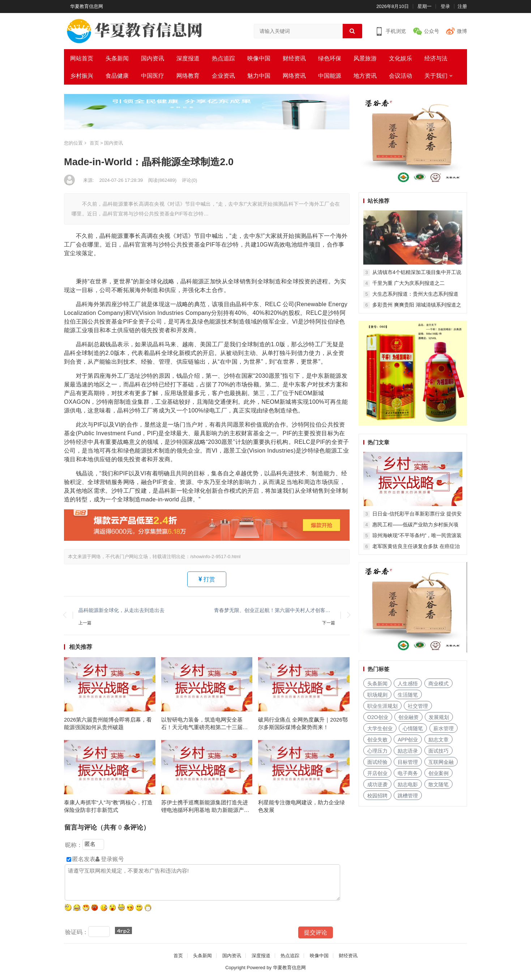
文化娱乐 (401, 58)
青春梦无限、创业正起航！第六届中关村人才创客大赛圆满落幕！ (275, 610)
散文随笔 (438, 784)
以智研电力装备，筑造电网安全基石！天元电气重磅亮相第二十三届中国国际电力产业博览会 (205, 724)
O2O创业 (378, 717)
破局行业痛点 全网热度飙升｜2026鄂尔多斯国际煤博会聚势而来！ (303, 723)
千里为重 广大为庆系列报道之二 (408, 283)
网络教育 (188, 76)
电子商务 (408, 773)
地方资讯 (365, 76)
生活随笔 (408, 695)
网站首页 (82, 58)
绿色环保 (330, 58)
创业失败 (377, 740)
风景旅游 (365, 58)
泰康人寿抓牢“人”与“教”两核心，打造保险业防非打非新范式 (108, 806)
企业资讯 (223, 76)
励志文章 (438, 740)
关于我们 (436, 76)
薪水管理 (444, 728)
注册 (462, 6)
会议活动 (401, 76)
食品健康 (117, 76)
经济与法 (436, 58)
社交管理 (418, 706)
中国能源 (330, 76)
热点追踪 (223, 58)
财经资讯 (294, 58)
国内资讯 (153, 58)
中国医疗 (153, 76)
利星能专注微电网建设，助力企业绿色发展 (301, 806)
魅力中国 (259, 76)
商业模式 (438, 684)
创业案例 (438, 773)
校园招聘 (377, 796)
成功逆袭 (377, 784)
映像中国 (259, 58)
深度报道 (188, 58)
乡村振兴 (82, 76)
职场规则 (377, 695)
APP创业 (408, 740)
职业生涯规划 (382, 706)
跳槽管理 (408, 796)
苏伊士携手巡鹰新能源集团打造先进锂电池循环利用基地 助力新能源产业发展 (205, 806)
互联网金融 (441, 762)
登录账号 (110, 859)
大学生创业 (380, 728)
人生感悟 (408, 684)
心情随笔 (413, 728)
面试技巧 (438, 751)
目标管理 (408, 762)
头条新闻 (117, 58)
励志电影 (408, 784)
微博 (462, 31)
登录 (445, 6)
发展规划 (439, 717)
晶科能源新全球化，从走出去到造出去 (121, 610)
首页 (94, 143)
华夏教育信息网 (87, 6)
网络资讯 (294, 76)
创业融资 (408, 717)
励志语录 (408, 751)
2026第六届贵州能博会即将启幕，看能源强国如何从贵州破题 (108, 723)
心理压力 (377, 751)
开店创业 (377, 773)
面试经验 (377, 762)
